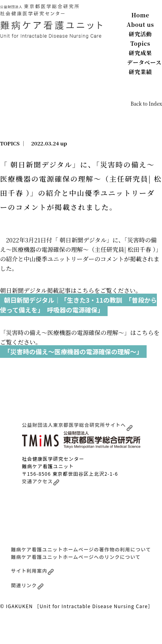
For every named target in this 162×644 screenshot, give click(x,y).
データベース (144, 62)
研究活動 (141, 34)
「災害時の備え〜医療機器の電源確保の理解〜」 (73, 352)
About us (140, 24)
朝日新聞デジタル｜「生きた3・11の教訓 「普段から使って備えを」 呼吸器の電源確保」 (78, 305)
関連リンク (27, 585)
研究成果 (141, 53)
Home (140, 15)
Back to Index (146, 103)
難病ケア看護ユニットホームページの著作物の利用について (81, 549)
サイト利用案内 (33, 570)
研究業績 (141, 72)
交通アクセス (41, 481)
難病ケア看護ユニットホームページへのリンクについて (76, 557)
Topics (141, 43)
